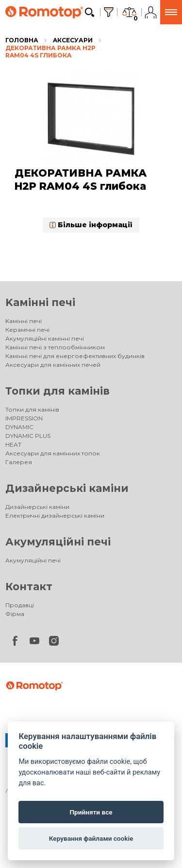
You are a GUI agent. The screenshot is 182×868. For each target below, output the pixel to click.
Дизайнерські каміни (67, 488)
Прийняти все (91, 812)
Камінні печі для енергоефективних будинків (75, 356)
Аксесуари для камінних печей (53, 365)
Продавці (20, 605)
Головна (22, 40)
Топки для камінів (58, 391)
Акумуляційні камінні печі (45, 338)
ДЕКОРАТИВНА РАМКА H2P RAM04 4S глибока (50, 52)
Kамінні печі (40, 302)
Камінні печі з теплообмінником (55, 347)
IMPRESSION (24, 418)
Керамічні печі (27, 330)
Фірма (15, 614)
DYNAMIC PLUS (28, 436)
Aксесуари (73, 40)
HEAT (13, 444)
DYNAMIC (19, 427)
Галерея (19, 462)
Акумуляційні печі (58, 542)
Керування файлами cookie (91, 838)
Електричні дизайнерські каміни (55, 515)
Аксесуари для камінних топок (53, 453)
